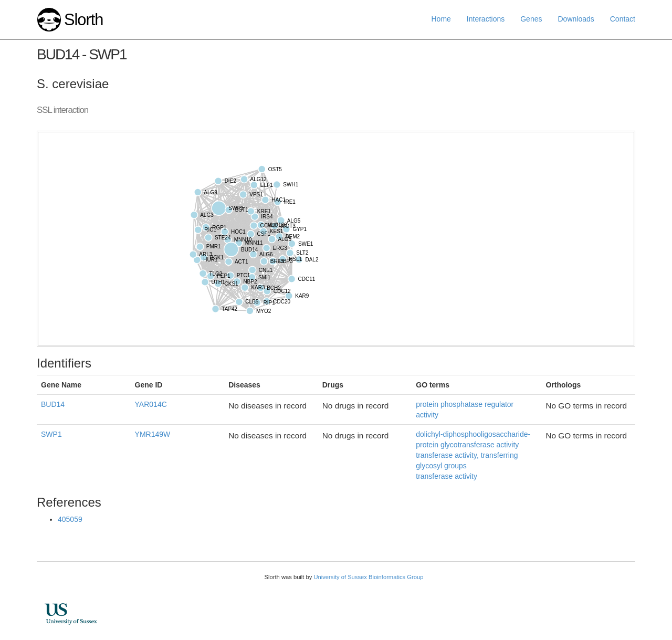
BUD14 (53, 404)
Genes (531, 19)
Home (441, 19)
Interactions (486, 19)
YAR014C (151, 404)
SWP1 (51, 434)
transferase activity (447, 476)
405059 (70, 519)
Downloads (576, 19)
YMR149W (153, 434)
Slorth (83, 20)
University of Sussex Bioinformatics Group (368, 577)
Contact (623, 19)
